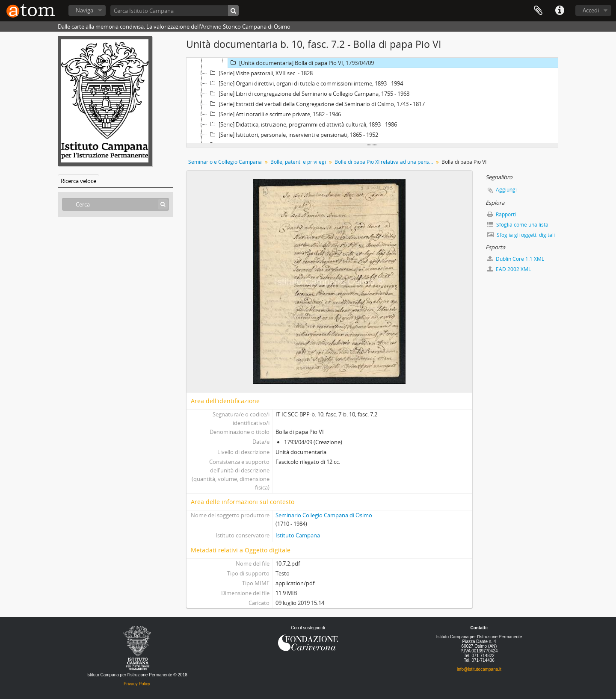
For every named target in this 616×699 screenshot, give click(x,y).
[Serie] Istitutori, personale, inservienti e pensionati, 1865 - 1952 (293, 135)
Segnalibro (538, 11)
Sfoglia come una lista (518, 225)
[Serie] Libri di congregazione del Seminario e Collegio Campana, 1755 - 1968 (308, 94)
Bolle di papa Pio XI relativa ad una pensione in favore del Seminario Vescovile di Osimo (385, 162)
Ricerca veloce (78, 181)
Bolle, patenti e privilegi (298, 162)
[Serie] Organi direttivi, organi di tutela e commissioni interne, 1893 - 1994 (305, 83)
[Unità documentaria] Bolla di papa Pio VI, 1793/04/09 (301, 63)
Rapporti (502, 214)
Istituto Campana (298, 535)
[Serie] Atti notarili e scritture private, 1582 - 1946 (274, 114)
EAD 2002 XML (509, 269)
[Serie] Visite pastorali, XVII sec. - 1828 (260, 73)
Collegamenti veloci (560, 11)
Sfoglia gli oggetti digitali (521, 235)
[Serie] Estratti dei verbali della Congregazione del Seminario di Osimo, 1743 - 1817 (316, 104)
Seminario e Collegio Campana (225, 162)
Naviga (84, 10)
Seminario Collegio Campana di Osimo (324, 515)
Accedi (591, 10)
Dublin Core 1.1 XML (516, 259)
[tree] (372, 100)
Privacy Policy (137, 684)
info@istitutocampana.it (479, 669)
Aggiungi (506, 190)
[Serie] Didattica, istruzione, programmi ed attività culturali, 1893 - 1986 (302, 124)
